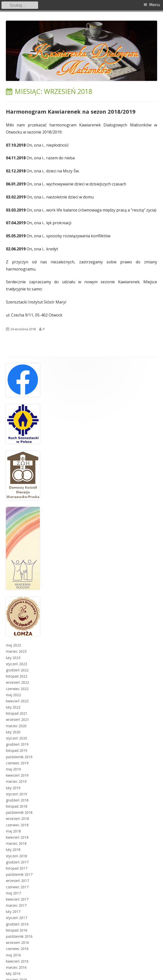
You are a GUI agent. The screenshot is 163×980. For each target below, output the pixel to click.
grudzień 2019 (17, 744)
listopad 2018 (17, 806)
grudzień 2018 (17, 800)
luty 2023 (13, 658)
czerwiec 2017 (17, 887)
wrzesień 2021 (17, 719)
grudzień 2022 (17, 670)
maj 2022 (13, 695)
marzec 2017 (16, 905)
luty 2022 (13, 707)
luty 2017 (13, 912)
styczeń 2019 (16, 794)
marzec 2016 (16, 967)
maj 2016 (13, 955)
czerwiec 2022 (17, 689)
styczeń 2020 (16, 738)
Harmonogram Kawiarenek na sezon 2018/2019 (71, 111)
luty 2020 (13, 732)
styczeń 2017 (16, 918)
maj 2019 (13, 769)
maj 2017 (13, 893)
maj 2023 (13, 645)
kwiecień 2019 (17, 775)
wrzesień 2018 (17, 819)
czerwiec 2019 (17, 763)
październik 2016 (19, 936)
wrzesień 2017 (17, 881)
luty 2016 (13, 973)
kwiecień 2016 (17, 961)
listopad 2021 (17, 713)
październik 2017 (19, 874)
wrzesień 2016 (17, 942)
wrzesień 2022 (17, 682)
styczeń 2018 (16, 856)
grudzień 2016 (17, 924)
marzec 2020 (16, 726)
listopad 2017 (17, 868)
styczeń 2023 (16, 664)
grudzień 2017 (17, 862)
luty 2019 (13, 788)
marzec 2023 (16, 651)
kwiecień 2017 (17, 899)
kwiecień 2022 (17, 701)
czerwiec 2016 (17, 949)
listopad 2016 (17, 930)
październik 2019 (19, 757)
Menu (155, 5)
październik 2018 (19, 812)
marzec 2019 (16, 781)
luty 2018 (13, 850)
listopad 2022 (17, 676)
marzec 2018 (16, 843)
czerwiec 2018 (17, 825)
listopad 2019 (17, 750)
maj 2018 (13, 831)
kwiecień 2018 (17, 837)
